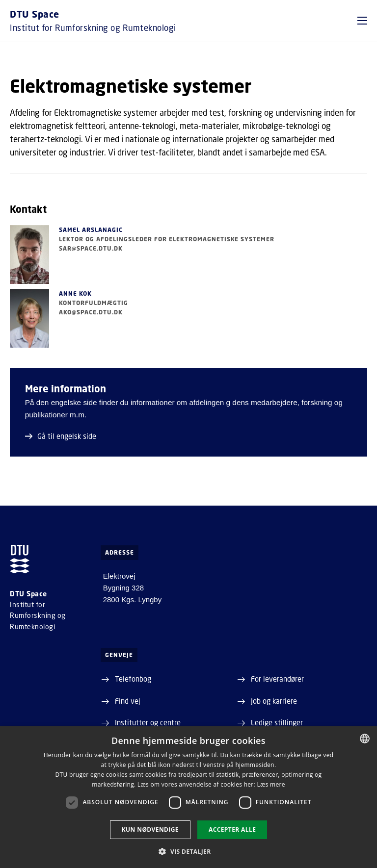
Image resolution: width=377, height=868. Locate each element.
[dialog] (188, 797)
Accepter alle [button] (232, 830)
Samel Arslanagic (91, 230)
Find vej (128, 701)
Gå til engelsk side (61, 436)
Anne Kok (75, 294)
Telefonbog (133, 679)
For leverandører (277, 679)
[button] (362, 21)
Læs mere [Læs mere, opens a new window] (271, 784)
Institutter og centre (148, 722)
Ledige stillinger (277, 722)
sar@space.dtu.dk (91, 248)
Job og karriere (274, 701)
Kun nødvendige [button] (150, 830)
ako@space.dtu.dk (91, 312)
